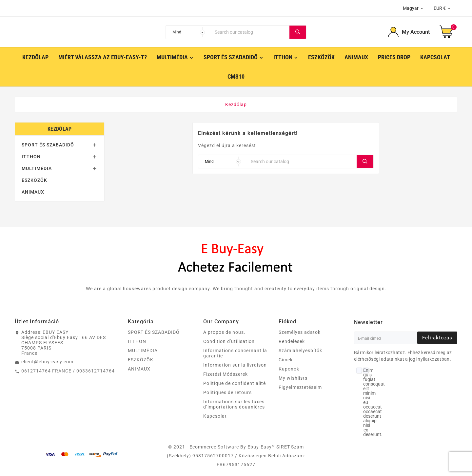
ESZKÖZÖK (34, 181)
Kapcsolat (215, 416)
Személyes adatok (300, 333)
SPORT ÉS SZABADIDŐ (48, 145)
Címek (286, 360)
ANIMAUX (33, 192)
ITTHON (31, 157)
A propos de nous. (224, 333)
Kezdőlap (59, 129)
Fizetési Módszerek (226, 374)
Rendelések (292, 342)
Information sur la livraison (235, 365)
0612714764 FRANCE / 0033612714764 (68, 371)
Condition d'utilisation (229, 342)
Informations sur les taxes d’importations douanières (234, 405)
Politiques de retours (227, 393)
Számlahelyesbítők (300, 351)
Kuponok (289, 369)
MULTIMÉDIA (37, 169)
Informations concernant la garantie (235, 353)
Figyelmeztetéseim (300, 388)
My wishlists (293, 378)
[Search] (250, 32)
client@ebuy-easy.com (47, 362)
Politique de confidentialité (235, 384)
